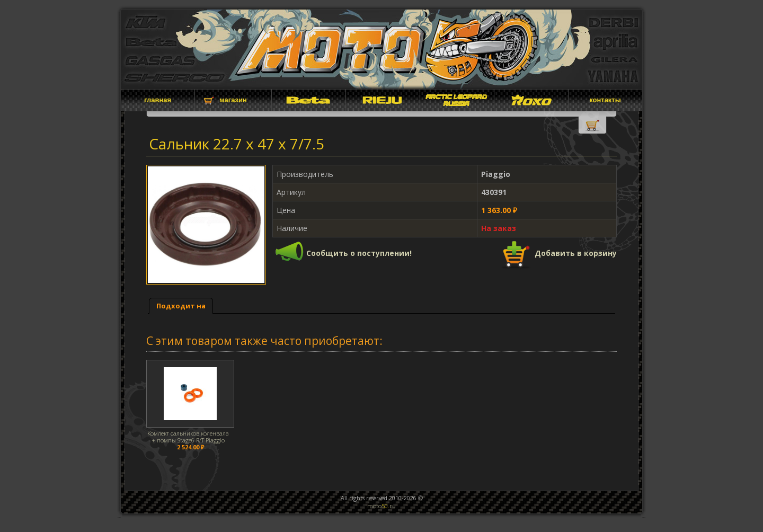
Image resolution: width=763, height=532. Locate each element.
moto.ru (381, 506)
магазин (233, 100)
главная (158, 100)
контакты (605, 100)
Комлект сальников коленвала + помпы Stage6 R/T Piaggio (188, 437)
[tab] (181, 306)
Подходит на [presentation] (181, 306)
